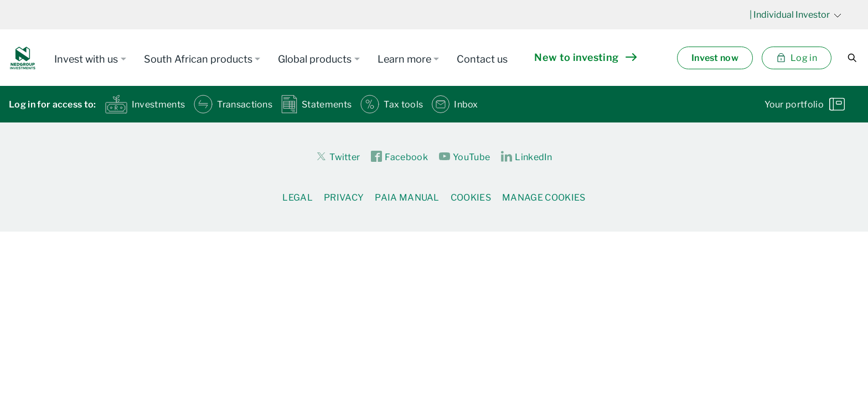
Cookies (471, 198)
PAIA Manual (407, 198)
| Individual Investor (795, 15)
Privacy (344, 198)
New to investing (585, 57)
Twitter (338, 156)
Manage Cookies (544, 198)
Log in (797, 58)
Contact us (482, 59)
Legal (298, 198)
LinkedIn (527, 157)
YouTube (464, 157)
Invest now (715, 58)
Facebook (399, 157)
